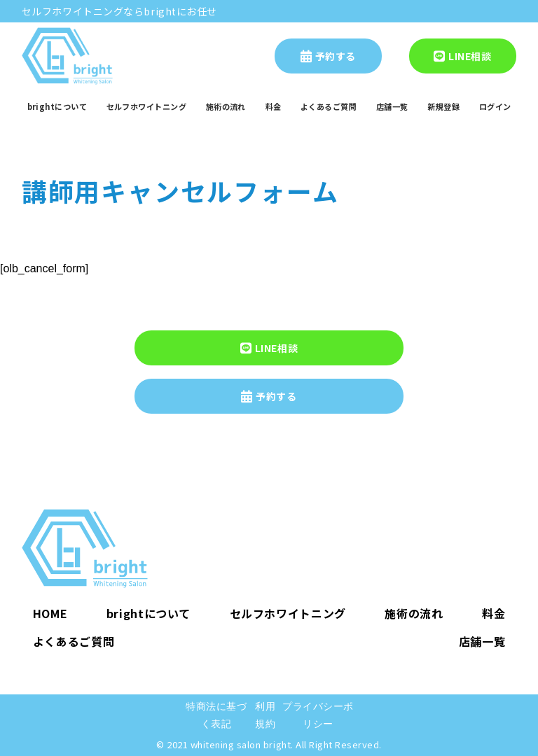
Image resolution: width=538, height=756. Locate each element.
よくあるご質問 (329, 106)
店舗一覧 (392, 106)
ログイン (495, 106)
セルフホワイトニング (146, 106)
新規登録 (443, 106)
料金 (274, 106)
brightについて (57, 106)
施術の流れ (226, 106)
